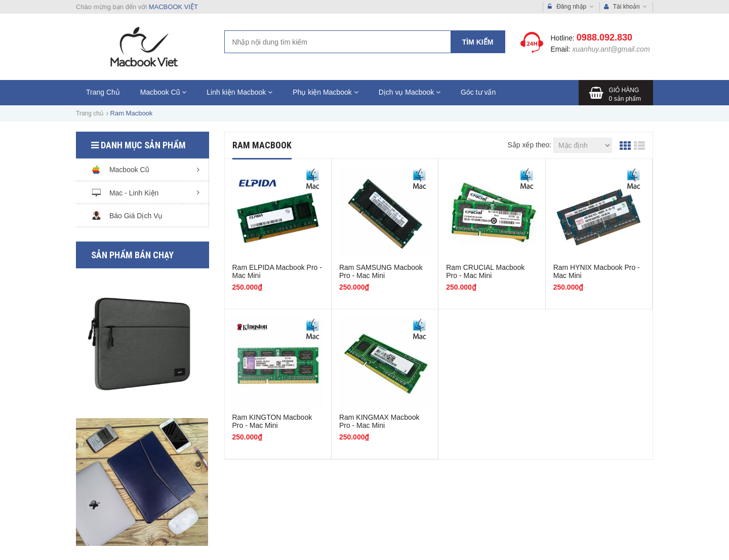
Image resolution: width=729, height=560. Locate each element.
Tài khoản (626, 7)
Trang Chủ (103, 92)
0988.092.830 (604, 37)
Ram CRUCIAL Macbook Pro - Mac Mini (485, 271)
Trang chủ (90, 113)
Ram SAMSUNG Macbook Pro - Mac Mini (381, 271)
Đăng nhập (571, 7)
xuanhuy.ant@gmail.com (611, 49)
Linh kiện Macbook (239, 92)
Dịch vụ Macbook (410, 92)
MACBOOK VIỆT (173, 7)
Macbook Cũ (163, 92)
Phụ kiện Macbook (326, 92)
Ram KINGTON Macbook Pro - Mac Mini (272, 421)
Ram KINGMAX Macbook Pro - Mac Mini (379, 421)
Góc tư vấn (478, 92)
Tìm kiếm (478, 42)
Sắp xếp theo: (529, 145)
